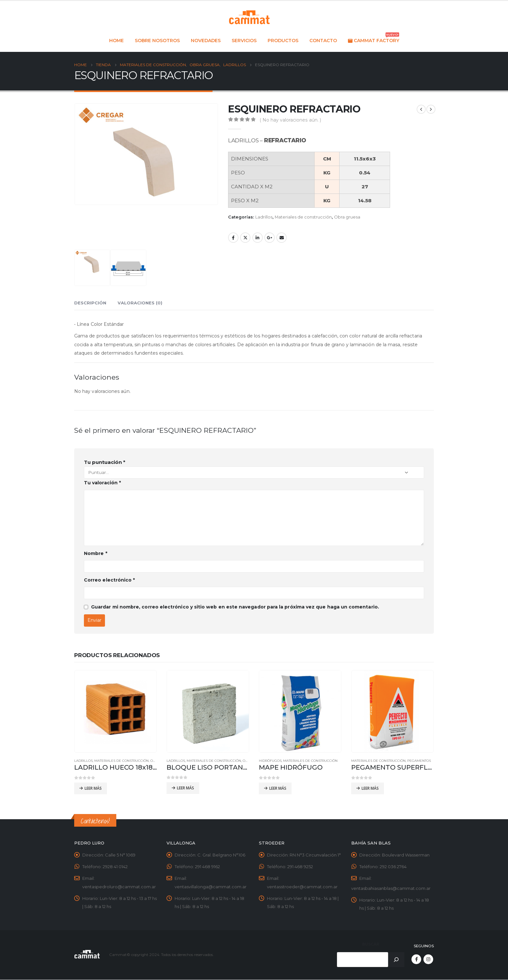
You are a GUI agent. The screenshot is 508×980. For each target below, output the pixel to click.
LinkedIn (258, 238)
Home (116, 41)
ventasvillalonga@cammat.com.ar (211, 887)
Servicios (244, 41)
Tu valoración (102, 483)
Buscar (371, 945)
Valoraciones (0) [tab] (140, 303)
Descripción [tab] (90, 303)
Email (282, 238)
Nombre (96, 553)
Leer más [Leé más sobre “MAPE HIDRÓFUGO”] (278, 788)
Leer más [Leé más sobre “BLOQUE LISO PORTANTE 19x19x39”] (185, 788)
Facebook (233, 238)
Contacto (323, 41)
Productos (283, 41)
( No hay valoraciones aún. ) (290, 120)
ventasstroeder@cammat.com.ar (302, 887)
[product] (115, 711)
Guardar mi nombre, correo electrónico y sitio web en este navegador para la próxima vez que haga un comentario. (235, 607)
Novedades (206, 41)
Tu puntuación (105, 462)
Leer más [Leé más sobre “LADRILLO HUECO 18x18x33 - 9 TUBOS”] (93, 788)
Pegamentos (419, 761)
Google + (270, 238)
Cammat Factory (374, 39)
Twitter (245, 238)
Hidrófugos (270, 761)
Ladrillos (264, 217)
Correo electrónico (109, 580)
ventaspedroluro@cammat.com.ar (119, 887)
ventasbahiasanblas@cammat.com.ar (391, 889)
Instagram (428, 960)
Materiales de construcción (303, 217)
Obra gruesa (347, 217)
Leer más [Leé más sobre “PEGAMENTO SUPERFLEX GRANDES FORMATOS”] (370, 788)
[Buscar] (396, 960)
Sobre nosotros (157, 41)
